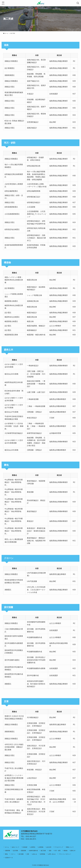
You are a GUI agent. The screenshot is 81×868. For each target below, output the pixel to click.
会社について (16, 847)
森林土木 (73, 851)
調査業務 (24, 851)
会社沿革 (49, 847)
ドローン (13, 854)
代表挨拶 (25, 847)
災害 (28, 854)
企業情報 (41, 847)
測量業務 (8, 851)
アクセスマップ (59, 847)
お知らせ (35, 854)
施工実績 (43, 851)
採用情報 (43, 854)
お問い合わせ (52, 854)
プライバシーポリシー (65, 854)
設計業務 (16, 851)
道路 (50, 851)
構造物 (65, 851)
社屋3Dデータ (9, 858)
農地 (6, 854)
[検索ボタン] (78, 3)
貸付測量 (21, 854)
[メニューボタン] (3, 3)
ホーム (7, 847)
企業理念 (33, 847)
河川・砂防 (57, 851)
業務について (70, 847)
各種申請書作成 (33, 851)
